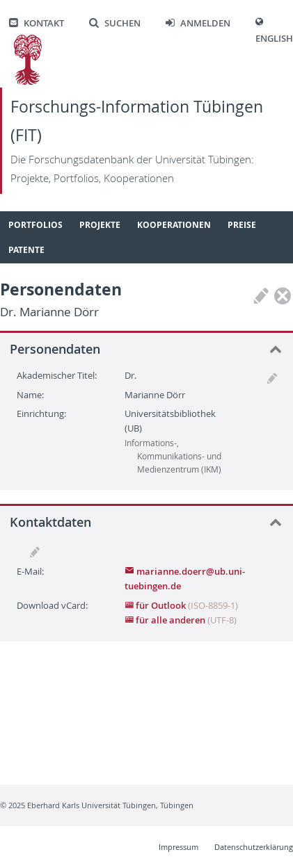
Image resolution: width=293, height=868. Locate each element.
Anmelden (198, 23)
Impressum (179, 847)
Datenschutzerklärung (254, 847)
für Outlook (156, 605)
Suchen (115, 23)
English (274, 39)
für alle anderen (166, 620)
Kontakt (37, 23)
